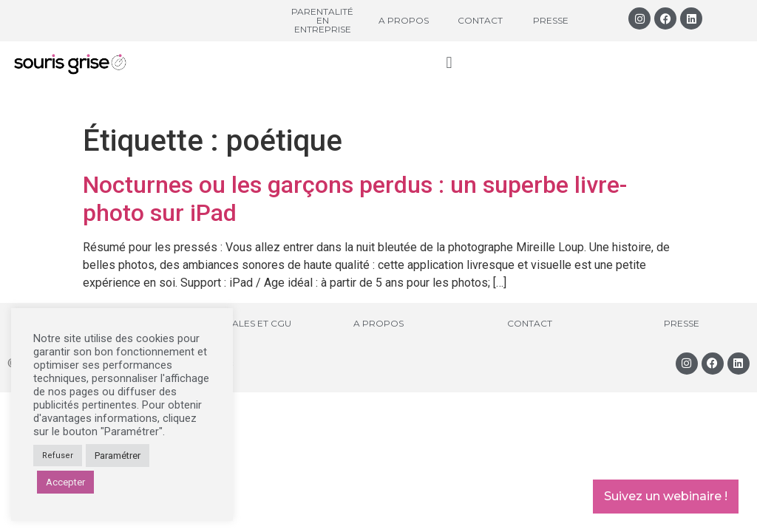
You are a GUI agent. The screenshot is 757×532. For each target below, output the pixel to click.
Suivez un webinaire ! (666, 496)
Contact (480, 20)
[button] (449, 62)
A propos (404, 20)
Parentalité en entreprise (322, 20)
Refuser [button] (58, 456)
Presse (551, 20)
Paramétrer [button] (118, 456)
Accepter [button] (65, 482)
